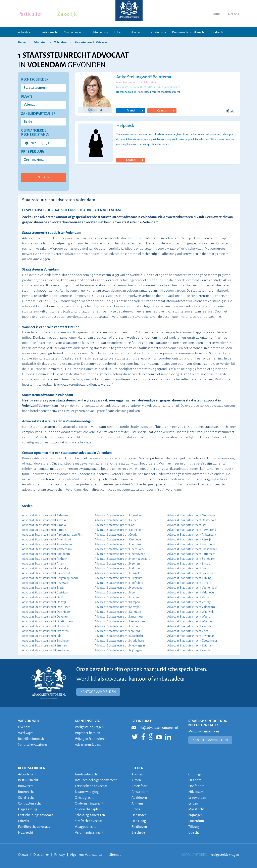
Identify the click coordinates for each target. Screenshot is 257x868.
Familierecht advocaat (34, 827)
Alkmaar (138, 774)
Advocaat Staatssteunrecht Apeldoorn (46, 554)
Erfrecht (119, 32)
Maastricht (196, 809)
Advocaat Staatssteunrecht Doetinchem (47, 621)
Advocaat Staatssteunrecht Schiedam (191, 559)
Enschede (138, 833)
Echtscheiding (99, 32)
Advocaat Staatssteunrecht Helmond (118, 568)
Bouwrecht (26, 786)
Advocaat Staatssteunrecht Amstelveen (47, 544)
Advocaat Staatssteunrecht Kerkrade (118, 612)
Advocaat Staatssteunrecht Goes (115, 525)
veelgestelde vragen (225, 855)
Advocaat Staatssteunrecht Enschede (45, 650)
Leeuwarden (197, 798)
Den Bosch (139, 815)
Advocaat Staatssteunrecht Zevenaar (191, 636)
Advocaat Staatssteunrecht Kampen (117, 602)
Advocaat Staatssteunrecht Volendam (191, 607)
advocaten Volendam (74, 479)
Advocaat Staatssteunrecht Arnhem (45, 559)
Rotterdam (196, 821)
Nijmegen (195, 815)
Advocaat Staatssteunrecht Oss (187, 525)
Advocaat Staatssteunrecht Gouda (116, 535)
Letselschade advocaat (91, 786)
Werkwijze (26, 733)
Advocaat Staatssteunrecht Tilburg (189, 578)
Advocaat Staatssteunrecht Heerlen (117, 564)
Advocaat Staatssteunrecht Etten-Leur (119, 515)
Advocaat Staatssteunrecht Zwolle (189, 650)
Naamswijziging (87, 792)
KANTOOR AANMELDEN (98, 692)
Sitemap (115, 855)
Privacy (60, 855)
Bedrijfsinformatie (31, 739)
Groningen (196, 774)
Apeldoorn (139, 798)
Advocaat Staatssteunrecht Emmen (44, 645)
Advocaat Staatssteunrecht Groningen (119, 539)
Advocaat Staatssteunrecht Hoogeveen (119, 588)
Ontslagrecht (84, 798)
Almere (137, 780)
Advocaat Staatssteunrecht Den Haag (46, 612)
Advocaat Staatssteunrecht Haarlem (118, 544)
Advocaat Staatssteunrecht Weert (188, 617)
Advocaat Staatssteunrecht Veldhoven (191, 592)
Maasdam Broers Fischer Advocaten (136, 82)
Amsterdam (140, 792)
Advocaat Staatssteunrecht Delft (43, 597)
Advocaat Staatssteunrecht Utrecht (189, 583)
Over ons (233, 14)
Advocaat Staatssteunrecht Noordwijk (191, 515)
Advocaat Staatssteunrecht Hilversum (118, 578)
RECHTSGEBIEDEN (32, 768)
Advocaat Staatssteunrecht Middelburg (119, 641)
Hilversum (196, 792)
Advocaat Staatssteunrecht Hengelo (117, 573)
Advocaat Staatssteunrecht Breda (43, 588)
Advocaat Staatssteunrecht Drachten (45, 631)
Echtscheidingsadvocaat (36, 815)
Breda (136, 809)
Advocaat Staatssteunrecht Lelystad (117, 631)
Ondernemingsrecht (89, 804)
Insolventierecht (86, 774)
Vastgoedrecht (85, 827)
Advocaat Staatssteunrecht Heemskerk (119, 549)
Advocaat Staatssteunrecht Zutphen (190, 645)
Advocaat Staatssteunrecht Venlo (188, 597)
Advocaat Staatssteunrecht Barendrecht (47, 568)
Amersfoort (140, 786)
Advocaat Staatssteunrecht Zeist (188, 631)
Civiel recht (26, 798)
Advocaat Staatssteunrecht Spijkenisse (192, 573)
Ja (45, 143)
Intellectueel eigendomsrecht (96, 780)
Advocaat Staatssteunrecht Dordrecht (46, 626)
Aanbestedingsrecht (149, 92)
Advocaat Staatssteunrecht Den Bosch (46, 607)
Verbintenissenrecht (89, 833)
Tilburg (194, 827)
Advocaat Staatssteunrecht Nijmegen (118, 650)
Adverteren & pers (88, 745)
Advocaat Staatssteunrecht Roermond (191, 544)
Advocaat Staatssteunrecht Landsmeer (119, 617)
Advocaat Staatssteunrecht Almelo (44, 525)
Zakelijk (67, 14)
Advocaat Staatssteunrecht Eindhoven (46, 641)
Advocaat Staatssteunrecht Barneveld (46, 573)
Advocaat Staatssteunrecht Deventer (45, 617)
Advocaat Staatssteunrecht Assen (43, 564)
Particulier (30, 14)
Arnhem (137, 804)
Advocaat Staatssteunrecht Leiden (116, 626)
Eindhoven (139, 827)
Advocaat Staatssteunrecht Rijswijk (189, 539)
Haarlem (195, 780)
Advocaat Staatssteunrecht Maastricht (119, 636)
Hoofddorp (196, 786)
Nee (31, 143)
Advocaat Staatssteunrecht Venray (189, 602)
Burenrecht (26, 792)
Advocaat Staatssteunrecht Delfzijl (44, 602)
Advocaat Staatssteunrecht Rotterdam (191, 554)
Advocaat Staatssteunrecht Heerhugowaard (122, 559)
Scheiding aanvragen (90, 815)
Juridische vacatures (33, 745)
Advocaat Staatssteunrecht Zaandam (191, 626)
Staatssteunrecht (170, 92)
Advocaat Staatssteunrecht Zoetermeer (192, 641)
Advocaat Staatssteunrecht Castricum (46, 592)
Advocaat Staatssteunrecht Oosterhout (192, 520)
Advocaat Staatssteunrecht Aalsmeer (45, 515)
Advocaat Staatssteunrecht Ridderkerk (192, 535)
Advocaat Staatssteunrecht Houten (117, 597)
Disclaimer (41, 855)
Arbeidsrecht (26, 32)
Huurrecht (137, 32)
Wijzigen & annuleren (91, 739)
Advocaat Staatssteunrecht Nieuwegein (120, 645)
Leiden (193, 804)
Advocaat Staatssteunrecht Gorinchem (119, 530)
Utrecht (194, 833)
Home (216, 14)
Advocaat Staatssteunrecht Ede (42, 636)
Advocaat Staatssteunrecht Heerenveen (120, 554)
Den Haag (139, 821)
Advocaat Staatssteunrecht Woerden (190, 621)
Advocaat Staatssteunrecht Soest (188, 568)
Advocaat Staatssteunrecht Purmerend (192, 530)
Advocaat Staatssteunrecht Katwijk (117, 607)
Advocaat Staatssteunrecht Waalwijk (190, 612)
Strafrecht (217, 32)
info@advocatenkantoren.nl (155, 727)
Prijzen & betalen (87, 733)
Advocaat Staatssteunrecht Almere (44, 530)
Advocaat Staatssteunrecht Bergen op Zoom (50, 578)
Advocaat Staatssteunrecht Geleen (116, 520)
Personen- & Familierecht (188, 32)
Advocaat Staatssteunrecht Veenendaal (192, 588)
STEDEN (138, 768)
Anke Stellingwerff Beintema (144, 77)
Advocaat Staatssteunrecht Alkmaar (45, 520)
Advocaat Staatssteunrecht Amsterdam (47, 549)
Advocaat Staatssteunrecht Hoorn (116, 592)
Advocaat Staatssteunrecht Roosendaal (192, 549)
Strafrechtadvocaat (89, 821)
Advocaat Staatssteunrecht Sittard (189, 564)
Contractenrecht (74, 32)
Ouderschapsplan (88, 809)
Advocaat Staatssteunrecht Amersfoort (47, 539)
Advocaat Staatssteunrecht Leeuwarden (120, 621)
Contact (166, 111)
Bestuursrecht (49, 32)
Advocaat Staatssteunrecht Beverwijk (46, 583)
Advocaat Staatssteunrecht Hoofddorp (119, 583)
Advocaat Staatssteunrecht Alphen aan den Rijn (52, 535)
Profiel (135, 111)
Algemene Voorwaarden (87, 855)
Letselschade (158, 32)
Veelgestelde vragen (89, 727)
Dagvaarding (28, 809)
